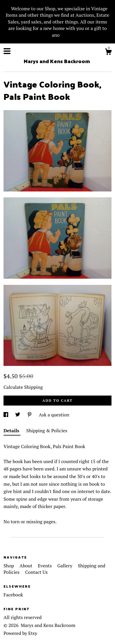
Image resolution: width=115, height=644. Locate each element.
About (27, 566)
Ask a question (54, 415)
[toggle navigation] (7, 51)
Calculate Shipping (23, 387)
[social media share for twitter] (18, 415)
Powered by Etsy (20, 633)
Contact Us (36, 572)
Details (12, 431)
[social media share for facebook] (6, 415)
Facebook (13, 595)
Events (45, 566)
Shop (9, 566)
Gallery (65, 566)
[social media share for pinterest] (30, 415)
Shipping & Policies (47, 431)
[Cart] (108, 53)
